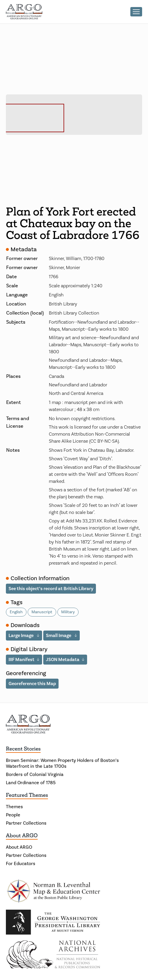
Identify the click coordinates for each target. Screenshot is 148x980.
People (13, 815)
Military (68, 612)
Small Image (59, 635)
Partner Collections (26, 823)
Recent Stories (23, 749)
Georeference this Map (32, 683)
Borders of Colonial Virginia (35, 775)
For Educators (21, 864)
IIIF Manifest (21, 659)
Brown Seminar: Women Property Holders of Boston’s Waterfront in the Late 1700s (62, 763)
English (16, 612)
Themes (14, 807)
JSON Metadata (63, 659)
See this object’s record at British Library (51, 588)
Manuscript (42, 612)
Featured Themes (27, 795)
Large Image (21, 635)
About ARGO (22, 835)
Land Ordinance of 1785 (31, 783)
